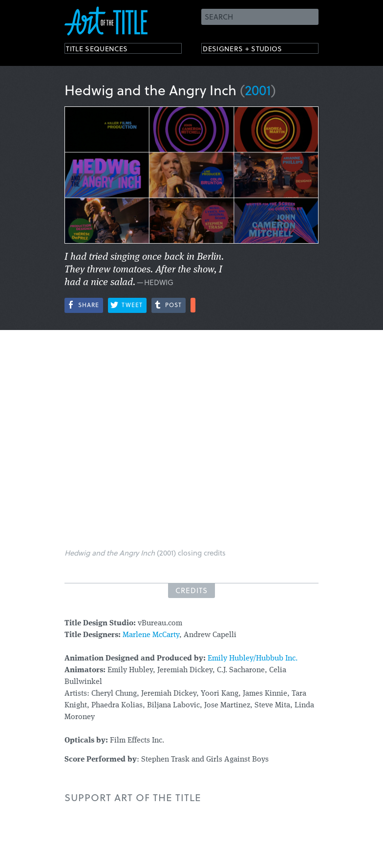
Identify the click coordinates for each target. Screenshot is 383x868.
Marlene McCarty (151, 635)
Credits (191, 590)
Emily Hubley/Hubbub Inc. (253, 659)
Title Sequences (106, 50)
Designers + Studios (253, 50)
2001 (258, 90)
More (193, 305)
